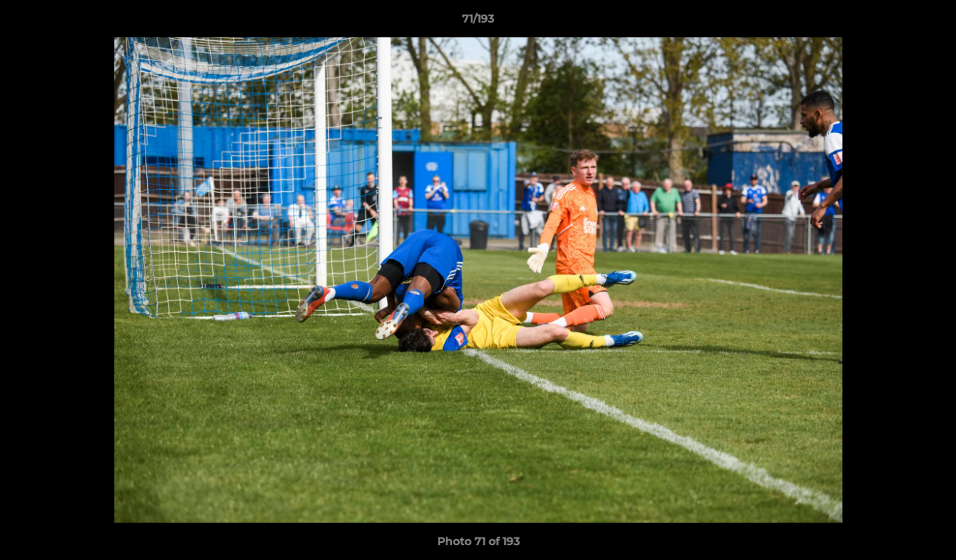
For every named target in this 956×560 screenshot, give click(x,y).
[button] (928, 23)
